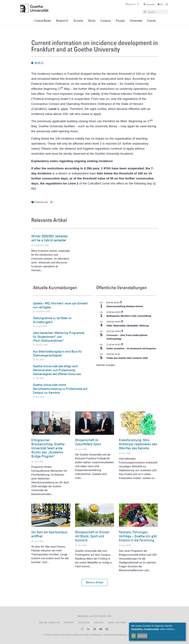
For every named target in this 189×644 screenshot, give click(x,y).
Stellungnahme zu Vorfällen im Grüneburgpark (52, 320)
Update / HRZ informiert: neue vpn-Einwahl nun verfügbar (60, 305)
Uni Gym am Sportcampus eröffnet (49, 534)
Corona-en (41, 202)
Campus (106, 21)
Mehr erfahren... (168, 629)
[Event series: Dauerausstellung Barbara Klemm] (121, 303)
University (136, 21)
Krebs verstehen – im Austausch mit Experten (131, 349)
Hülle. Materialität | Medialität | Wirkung (128, 326)
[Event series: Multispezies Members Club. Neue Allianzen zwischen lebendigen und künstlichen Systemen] (122, 312)
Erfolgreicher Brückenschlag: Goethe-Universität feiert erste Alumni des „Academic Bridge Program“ (48, 448)
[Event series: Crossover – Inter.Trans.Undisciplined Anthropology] (122, 331)
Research (62, 21)
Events (151, 21)
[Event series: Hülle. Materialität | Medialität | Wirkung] (122, 322)
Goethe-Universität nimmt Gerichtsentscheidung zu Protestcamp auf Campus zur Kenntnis (60, 389)
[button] (95, 582)
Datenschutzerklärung (115, 635)
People (120, 21)
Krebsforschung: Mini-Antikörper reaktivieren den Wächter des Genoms (138, 444)
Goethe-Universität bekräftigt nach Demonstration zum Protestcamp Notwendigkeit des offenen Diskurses (57, 370)
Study (92, 21)
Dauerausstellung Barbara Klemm (125, 306)
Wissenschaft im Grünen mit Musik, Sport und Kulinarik (92, 536)
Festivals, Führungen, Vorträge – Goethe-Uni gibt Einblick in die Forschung (138, 536)
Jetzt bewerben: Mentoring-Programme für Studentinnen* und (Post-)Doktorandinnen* (59, 337)
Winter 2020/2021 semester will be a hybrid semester (50, 238)
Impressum (96, 635)
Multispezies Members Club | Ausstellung (129, 316)
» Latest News (42, 21)
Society (78, 21)
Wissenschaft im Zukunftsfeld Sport (88, 442)
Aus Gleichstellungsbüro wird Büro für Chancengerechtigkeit (58, 353)
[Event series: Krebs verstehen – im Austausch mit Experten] (122, 345)
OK (134, 636)
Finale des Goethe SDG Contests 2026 (127, 358)
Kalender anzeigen (106, 365)
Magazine (132, 4)
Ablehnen (142, 636)
